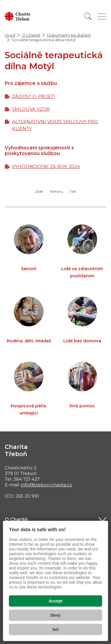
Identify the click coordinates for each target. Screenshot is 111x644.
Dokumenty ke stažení (69, 35)
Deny (55, 615)
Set (56, 629)
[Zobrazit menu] (102, 16)
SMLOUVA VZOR (31, 109)
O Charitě (31, 35)
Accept (55, 601)
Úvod (10, 35)
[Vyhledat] (88, 16)
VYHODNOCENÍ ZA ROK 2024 (46, 166)
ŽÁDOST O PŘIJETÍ (34, 96)
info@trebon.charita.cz (46, 485)
